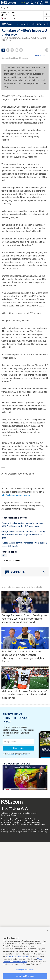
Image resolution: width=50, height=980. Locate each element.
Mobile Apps (6, 813)
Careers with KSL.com (9, 815)
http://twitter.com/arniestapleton (16, 495)
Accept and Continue (25, 976)
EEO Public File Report (31, 821)
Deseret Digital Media (20, 832)
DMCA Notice (29, 819)
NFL (33, 24)
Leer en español (42, 56)
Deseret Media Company (38, 832)
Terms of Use (13, 755)
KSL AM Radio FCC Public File (12, 825)
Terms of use (6, 819)
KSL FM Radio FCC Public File (29, 823)
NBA (39, 24)
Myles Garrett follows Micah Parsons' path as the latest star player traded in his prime (24, 694)
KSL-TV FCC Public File (9, 823)
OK (47, 930)
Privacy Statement (17, 819)
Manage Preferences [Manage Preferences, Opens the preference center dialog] (25, 970)
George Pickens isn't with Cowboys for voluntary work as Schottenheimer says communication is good (23, 535)
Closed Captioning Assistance (34, 825)
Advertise (24, 813)
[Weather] (25, 3)
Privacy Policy (24, 755)
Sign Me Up (18, 748)
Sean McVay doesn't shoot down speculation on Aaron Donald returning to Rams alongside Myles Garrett (23, 657)
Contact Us (32, 813)
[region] (25, 953)
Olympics (25, 24)
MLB (46, 24)
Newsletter (15, 813)
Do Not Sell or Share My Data (11, 821)
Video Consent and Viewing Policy (22, 960)
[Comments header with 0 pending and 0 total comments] (25, 572)
